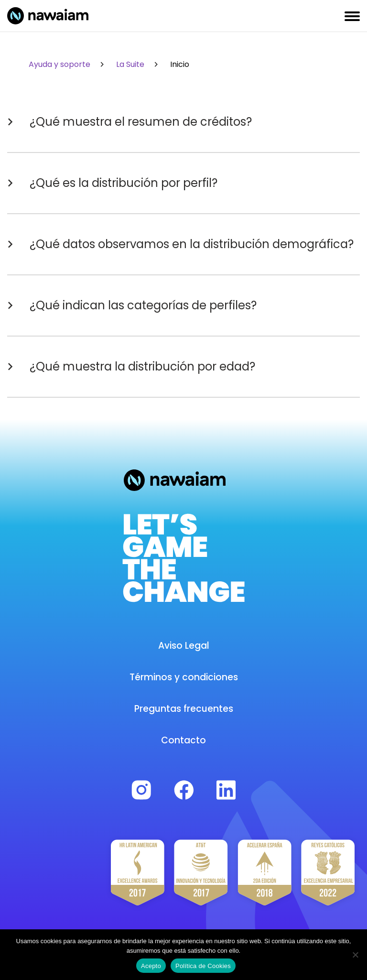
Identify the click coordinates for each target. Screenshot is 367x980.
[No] (355, 955)
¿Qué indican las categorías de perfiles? (132, 305)
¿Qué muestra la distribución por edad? (131, 367)
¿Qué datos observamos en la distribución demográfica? (180, 244)
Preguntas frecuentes (184, 709)
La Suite (139, 65)
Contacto (183, 740)
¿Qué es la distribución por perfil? (112, 183)
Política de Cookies (203, 966)
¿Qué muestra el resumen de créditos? (130, 122)
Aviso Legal (184, 646)
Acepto (151, 966)
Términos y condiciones (184, 677)
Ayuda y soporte (68, 65)
